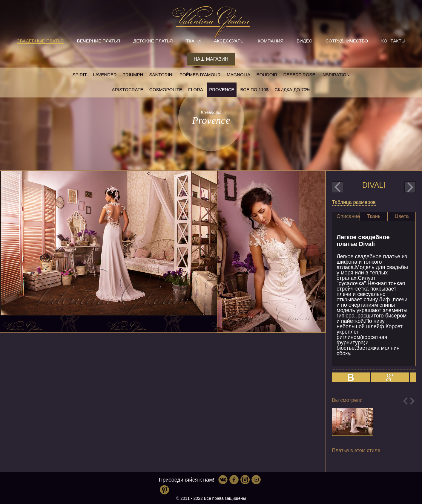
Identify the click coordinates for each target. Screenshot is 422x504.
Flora (196, 90)
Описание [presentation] (348, 216)
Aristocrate (127, 90)
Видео (304, 41)
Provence (222, 90)
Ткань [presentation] (374, 216)
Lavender (105, 75)
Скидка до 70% (292, 90)
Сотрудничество (347, 41)
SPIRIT (79, 75)
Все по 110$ (255, 90)
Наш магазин (211, 59)
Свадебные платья (40, 41)
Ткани (194, 41)
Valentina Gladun (211, 22)
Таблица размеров (354, 202)
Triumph (133, 75)
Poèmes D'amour (200, 75)
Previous (405, 401)
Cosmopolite (166, 90)
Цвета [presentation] (402, 216)
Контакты (393, 41)
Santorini (161, 75)
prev (337, 187)
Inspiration (336, 75)
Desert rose (299, 75)
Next (412, 401)
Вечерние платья (99, 41)
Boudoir (267, 75)
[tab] (346, 216)
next (410, 187)
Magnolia (238, 75)
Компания (271, 41)
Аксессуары (229, 41)
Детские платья (153, 41)
